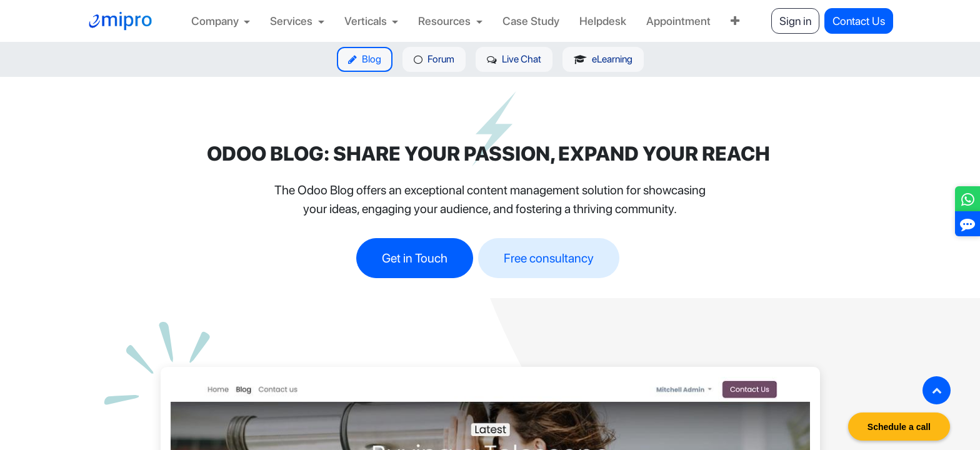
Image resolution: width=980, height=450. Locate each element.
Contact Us (859, 21)
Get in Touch (415, 258)
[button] (937, 390)
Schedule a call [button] (899, 427)
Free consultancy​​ (549, 258)
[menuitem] (221, 21)
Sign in (795, 21)
